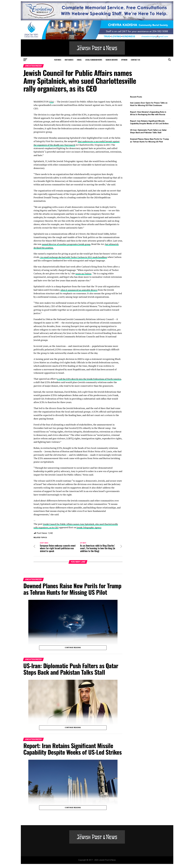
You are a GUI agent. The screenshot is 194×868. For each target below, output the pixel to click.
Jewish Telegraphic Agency (108, 531)
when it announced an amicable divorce (80, 290)
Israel (79, 60)
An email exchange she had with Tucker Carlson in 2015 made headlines (76, 257)
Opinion (124, 60)
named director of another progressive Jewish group (68, 244)
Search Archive (112, 60)
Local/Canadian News (94, 60)
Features (58, 60)
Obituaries (69, 60)
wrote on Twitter (84, 273)
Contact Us (135, 60)
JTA (52, 102)
